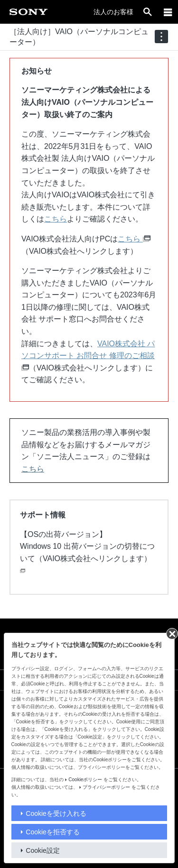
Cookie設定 (43, 850)
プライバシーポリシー (106, 787)
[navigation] (161, 37)
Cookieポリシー (85, 780)
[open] (148, 12)
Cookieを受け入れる (56, 813)
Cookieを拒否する (53, 832)
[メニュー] (168, 12)
